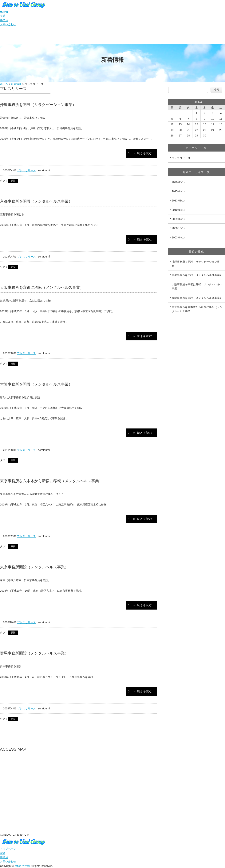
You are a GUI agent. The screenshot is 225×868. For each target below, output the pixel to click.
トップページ (8, 849)
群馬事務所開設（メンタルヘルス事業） (34, 653)
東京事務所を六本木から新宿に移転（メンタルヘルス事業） (51, 481)
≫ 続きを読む (143, 153)
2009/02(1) (178, 219)
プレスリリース (26, 170)
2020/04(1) (178, 182)
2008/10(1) (178, 228)
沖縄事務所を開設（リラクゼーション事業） (38, 105)
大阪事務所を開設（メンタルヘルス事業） (36, 384)
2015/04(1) (178, 191)
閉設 (13, 267)
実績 (3, 16)
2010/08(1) (178, 210)
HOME (4, 12)
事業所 (4, 20)
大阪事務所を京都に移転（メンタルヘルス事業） (42, 287)
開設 (13, 181)
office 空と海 (22, 866)
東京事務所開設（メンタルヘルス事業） (34, 567)
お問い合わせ (8, 24)
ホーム (4, 84)
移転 (13, 364)
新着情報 (16, 84)
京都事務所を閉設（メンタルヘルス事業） (36, 201)
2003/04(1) (178, 237)
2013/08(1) (178, 201)
